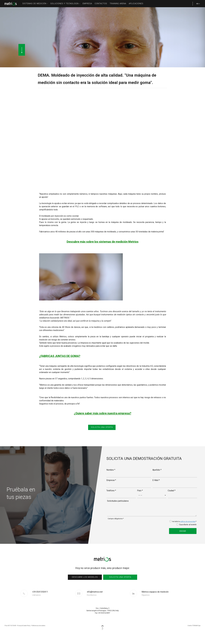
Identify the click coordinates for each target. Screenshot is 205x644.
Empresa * (111, 487)
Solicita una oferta (120, 584)
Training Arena (118, 4)
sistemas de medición (35, 4)
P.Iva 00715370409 (10, 633)
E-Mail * (156, 487)
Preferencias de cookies (38, 633)
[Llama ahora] (53, 600)
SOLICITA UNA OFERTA (102, 435)
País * (140, 498)
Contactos (101, 4)
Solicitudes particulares (118, 508)
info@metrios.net (95, 600)
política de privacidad (188, 528)
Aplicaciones (136, 4)
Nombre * (111, 477)
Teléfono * (111, 498)
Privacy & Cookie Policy (24, 633)
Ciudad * (172, 498)
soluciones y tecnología (65, 4)
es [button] (197, 5)
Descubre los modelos (85, 584)
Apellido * (157, 477)
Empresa (87, 4)
